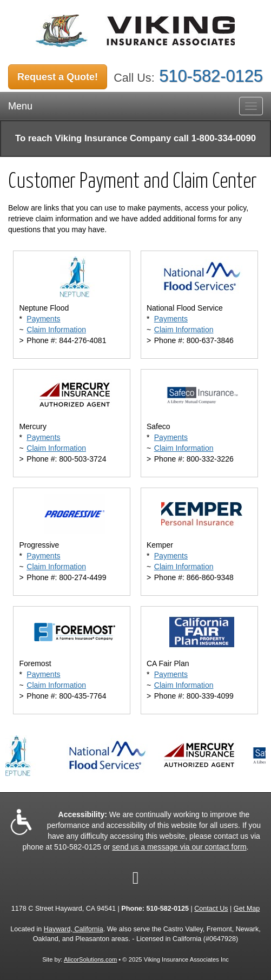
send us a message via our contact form (179, 847)
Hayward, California (74, 929)
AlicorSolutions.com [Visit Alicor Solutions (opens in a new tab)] (90, 959)
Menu (20, 106)
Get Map (247, 909)
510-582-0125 (211, 76)
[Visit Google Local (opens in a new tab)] (136, 878)
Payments (43, 319)
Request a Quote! (58, 77)
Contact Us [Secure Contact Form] (211, 909)
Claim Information (56, 330)
